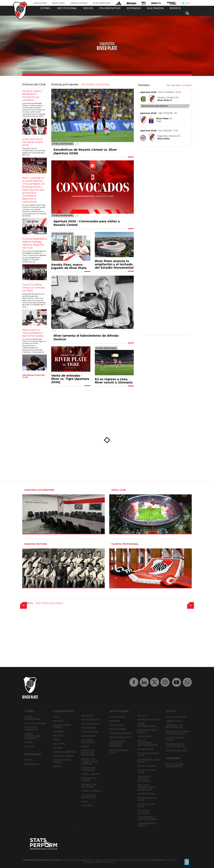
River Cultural (147, 766)
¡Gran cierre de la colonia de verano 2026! (33, 142)
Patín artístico (91, 720)
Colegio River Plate (147, 771)
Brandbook (32, 764)
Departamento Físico (119, 751)
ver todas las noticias (95, 85)
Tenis (56, 740)
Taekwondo (89, 728)
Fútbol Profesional (33, 718)
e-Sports (87, 806)
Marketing (144, 737)
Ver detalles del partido (155, 106)
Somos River (40, 3)
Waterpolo (88, 736)
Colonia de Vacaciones (88, 796)
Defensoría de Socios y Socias (175, 745)
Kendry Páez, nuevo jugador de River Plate (69, 266)
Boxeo (85, 746)
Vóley (57, 717)
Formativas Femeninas (88, 769)
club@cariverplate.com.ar (105, 862)
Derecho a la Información (174, 726)
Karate (57, 766)
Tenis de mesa (90, 732)
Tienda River (58, 3)
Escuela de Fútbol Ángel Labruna (90, 762)
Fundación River (79, 3)
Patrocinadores (102, 3)
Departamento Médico (147, 825)
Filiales (143, 716)
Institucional (118, 729)
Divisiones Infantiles (31, 729)
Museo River (146, 749)
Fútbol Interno (91, 791)
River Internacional (147, 725)
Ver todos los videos (49, 603)
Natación (87, 716)
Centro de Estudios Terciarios (144, 779)
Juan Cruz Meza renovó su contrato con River (34, 288)
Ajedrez (58, 736)
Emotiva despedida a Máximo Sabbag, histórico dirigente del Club (35, 243)
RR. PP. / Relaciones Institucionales (148, 743)
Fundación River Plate (148, 754)
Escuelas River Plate (147, 799)
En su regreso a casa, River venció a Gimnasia (114, 381)
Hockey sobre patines (62, 761)
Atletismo (59, 744)
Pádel (85, 802)
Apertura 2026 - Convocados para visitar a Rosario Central (87, 223)
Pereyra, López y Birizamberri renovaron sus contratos (32, 96)
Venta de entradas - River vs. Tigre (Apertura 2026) (70, 379)
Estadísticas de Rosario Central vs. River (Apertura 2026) (85, 151)
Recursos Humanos (144, 812)
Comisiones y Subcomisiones (147, 818)
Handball (59, 732)
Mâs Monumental (120, 733)
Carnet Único (174, 721)
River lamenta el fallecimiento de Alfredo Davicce (86, 337)
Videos (29, 760)
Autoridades (118, 717)
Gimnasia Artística (64, 752)
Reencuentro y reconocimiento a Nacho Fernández (33, 333)
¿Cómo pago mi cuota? (175, 739)
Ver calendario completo (179, 85)
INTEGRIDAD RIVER (120, 737)
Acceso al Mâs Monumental (175, 765)
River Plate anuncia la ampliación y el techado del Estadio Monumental (114, 264)
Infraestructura (148, 720)
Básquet (58, 721)
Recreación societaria (89, 786)
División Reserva (35, 723)
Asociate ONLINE (176, 717)
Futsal (29, 742)
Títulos (29, 747)
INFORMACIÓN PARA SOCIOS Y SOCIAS (178, 733)
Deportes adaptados (88, 741)
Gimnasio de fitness (89, 779)
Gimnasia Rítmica (64, 756)
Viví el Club (117, 725)
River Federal (147, 794)
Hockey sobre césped (62, 726)
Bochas (58, 748)
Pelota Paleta (90, 724)
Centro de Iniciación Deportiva (88, 753)
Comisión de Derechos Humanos (117, 744)
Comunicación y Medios (148, 731)
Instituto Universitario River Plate (146, 788)
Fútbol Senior (90, 774)
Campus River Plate (146, 805)
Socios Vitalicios (177, 751)
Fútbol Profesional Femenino (33, 736)
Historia (115, 721)
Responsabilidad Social (149, 761)
